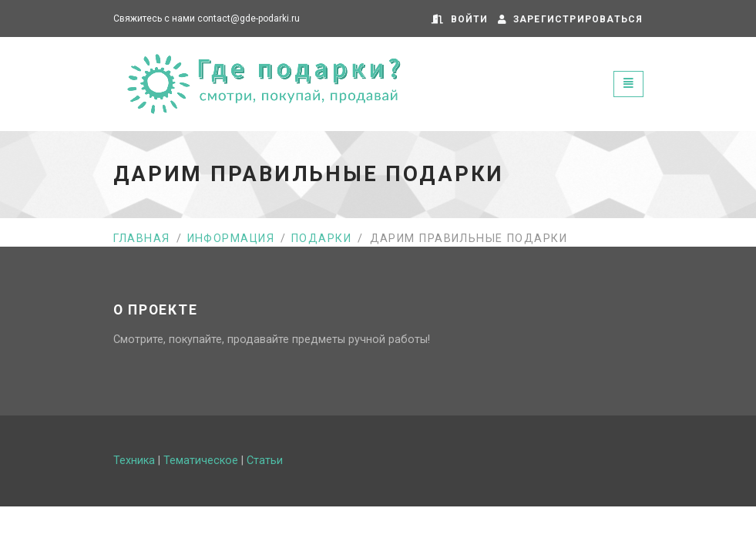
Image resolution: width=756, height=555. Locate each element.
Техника (134, 461)
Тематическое (201, 461)
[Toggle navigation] (628, 84)
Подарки (321, 239)
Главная (142, 239)
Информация (231, 239)
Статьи (265, 461)
